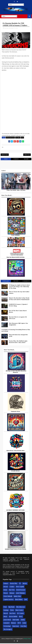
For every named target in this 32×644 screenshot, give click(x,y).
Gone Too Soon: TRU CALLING (16, 191)
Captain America (8, 600)
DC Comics (20, 614)
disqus (6, 160)
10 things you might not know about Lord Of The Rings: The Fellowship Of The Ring (19, 287)
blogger (26, 160)
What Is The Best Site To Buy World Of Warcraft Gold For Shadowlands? (19, 300)
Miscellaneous (21, 608)
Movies (25, 584)
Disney (6, 594)
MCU (19, 624)
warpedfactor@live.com (9, 575)
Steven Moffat (13, 617)
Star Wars (12, 614)
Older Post (27, 155)
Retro (21, 617)
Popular (6, 282)
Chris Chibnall (8, 597)
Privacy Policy (27, 639)
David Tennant (21, 591)
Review (6, 587)
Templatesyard (19, 639)
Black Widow (19, 600)
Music (5, 617)
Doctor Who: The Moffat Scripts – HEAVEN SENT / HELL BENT (18, 343)
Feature (6, 584)
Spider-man (17, 597)
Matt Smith (16, 620)
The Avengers (8, 630)
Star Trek (12, 591)
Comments (26, 282)
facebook (16, 160)
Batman (12, 594)
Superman (16, 627)
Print (5, 608)
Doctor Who (14, 584)
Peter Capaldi (20, 587)
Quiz (26, 600)
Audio (24, 624)
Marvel (6, 614)
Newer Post (5, 155)
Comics (12, 587)
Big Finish (11, 608)
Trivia (12, 611)
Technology (7, 627)
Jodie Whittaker (21, 594)
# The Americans (10, 138)
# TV (22, 138)
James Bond (7, 620)
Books (5, 591)
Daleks (23, 620)
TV (20, 584)
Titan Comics (19, 611)
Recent (16, 282)
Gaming (6, 611)
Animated (6, 624)
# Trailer (18, 138)
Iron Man (23, 627)
